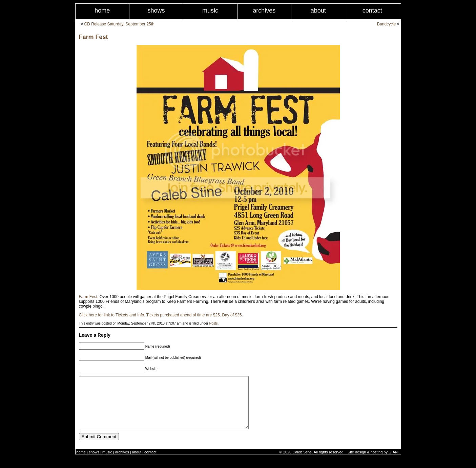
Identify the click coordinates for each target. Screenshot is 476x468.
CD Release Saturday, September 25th (119, 24)
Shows (156, 11)
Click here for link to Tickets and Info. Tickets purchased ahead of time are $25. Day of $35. (161, 315)
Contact (372, 11)
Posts (214, 323)
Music (210, 11)
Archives (264, 11)
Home (102, 11)
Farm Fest (94, 37)
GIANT (394, 462)
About (318, 11)
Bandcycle (386, 24)
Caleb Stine (302, 462)
